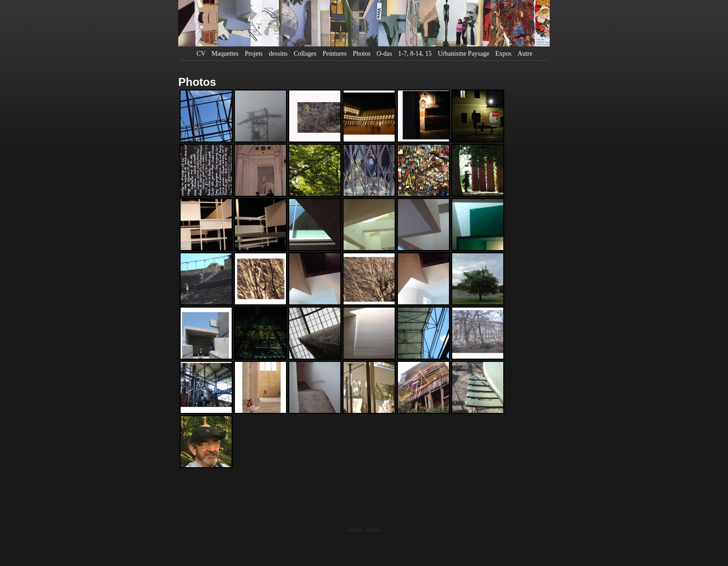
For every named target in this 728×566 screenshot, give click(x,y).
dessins (278, 54)
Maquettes (225, 54)
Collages (305, 54)
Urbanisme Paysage (464, 54)
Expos (504, 54)
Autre (525, 54)
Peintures (335, 54)
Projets (254, 54)
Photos (362, 54)
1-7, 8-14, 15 (415, 54)
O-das (384, 54)
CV (201, 54)
